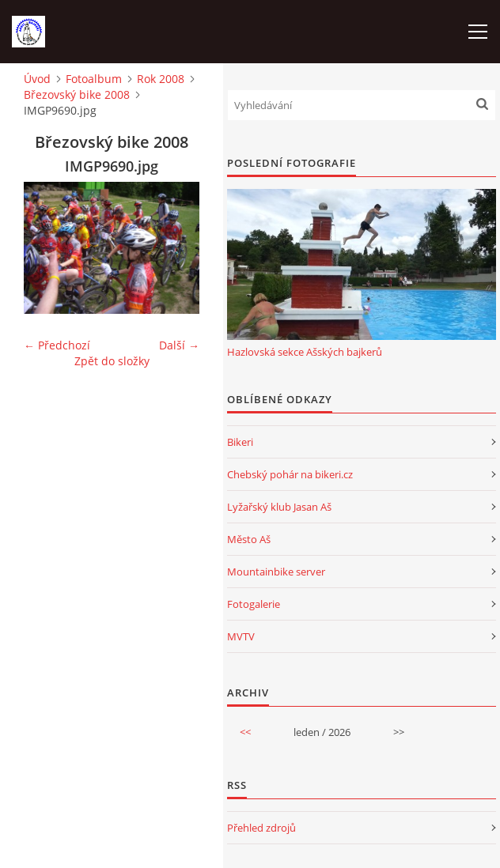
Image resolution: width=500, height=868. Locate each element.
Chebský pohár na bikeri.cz (290, 474)
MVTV (241, 636)
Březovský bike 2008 (77, 94)
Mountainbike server (276, 572)
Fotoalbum (94, 79)
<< (245, 732)
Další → (179, 345)
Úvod (37, 79)
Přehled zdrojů (261, 828)
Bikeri (240, 442)
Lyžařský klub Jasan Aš (279, 507)
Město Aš (249, 539)
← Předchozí (57, 345)
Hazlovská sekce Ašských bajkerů (305, 352)
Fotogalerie (254, 604)
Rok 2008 (161, 79)
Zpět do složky (112, 361)
